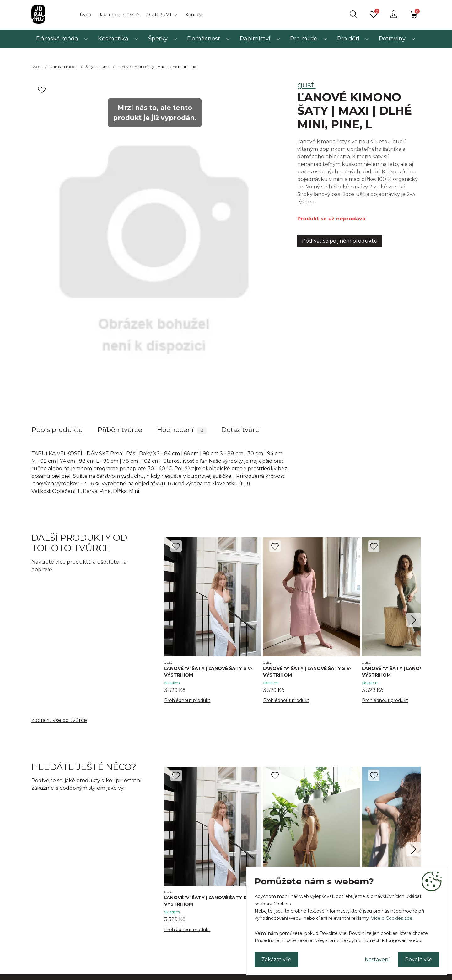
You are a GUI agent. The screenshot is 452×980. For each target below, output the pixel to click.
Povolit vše (419, 959)
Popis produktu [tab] (57, 430)
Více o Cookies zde (392, 918)
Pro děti (348, 39)
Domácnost (204, 39)
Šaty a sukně (97, 67)
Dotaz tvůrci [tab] (241, 430)
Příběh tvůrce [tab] (120, 430)
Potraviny (392, 39)
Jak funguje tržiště (119, 15)
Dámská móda (57, 39)
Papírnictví (255, 39)
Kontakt (194, 15)
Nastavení (377, 959)
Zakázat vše (276, 959)
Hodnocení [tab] (182, 430)
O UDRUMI (159, 15)
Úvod (86, 15)
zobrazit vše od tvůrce (59, 720)
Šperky (158, 39)
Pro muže (304, 39)
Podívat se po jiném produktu (340, 241)
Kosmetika (113, 39)
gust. (307, 85)
